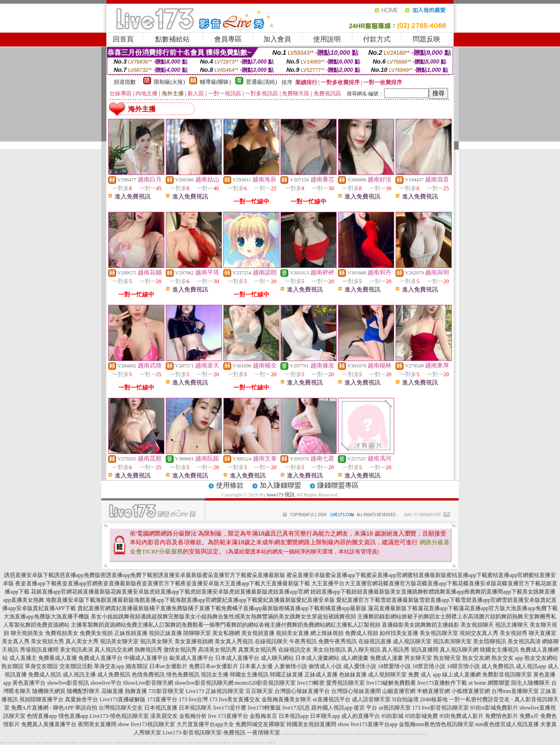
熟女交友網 (476, 658)
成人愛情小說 (360, 666)
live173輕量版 (264, 708)
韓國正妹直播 (286, 675)
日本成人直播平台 (237, 658)
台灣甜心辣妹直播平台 (302, 691)
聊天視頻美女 (27, 633)
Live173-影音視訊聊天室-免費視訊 (204, 733)
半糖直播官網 (433, 691)
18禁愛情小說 (394, 666)
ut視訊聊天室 (394, 708)
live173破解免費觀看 (391, 683)
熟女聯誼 (12, 666)
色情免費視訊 (148, 675)
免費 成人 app (424, 675)
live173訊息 (296, 708)
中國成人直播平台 (146, 658)
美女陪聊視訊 (490, 641)
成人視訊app (531, 666)
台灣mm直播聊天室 (515, 691)
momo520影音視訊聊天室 (265, 683)
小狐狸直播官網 (471, 691)
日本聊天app (325, 716)
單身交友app (109, 666)
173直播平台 (162, 699)
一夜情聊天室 (263, 733)
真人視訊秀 (396, 650)
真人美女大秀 (82, 641)
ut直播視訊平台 (331, 699)
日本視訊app (294, 716)
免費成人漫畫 (386, 658)
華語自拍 (86, 708)
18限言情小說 (463, 666)
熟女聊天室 (447, 658)
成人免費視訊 (498, 666)
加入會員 (277, 39)
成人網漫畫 (355, 658)
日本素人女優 (256, 666)
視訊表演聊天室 (452, 641)
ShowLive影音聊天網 (148, 683)
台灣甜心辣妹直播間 (356, 691)
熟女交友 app (507, 658)
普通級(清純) (262, 82)
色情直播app (42, 716)
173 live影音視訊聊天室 (440, 708)
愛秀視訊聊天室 (345, 683)
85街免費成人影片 (461, 716)
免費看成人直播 (58, 658)
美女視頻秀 (513, 633)
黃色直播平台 (29, 683)
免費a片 (529, 716)
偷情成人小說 (325, 666)
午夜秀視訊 (303, 641)
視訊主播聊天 (512, 625)
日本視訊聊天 (195, 708)
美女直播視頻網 (194, 641)
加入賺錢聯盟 (280, 485)
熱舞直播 (136, 691)
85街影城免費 (421, 716)
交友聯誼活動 (76, 666)
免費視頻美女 (62, 633)
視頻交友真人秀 (479, 633)
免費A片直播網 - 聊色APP (42, 708)
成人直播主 (23, 658)
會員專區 (228, 39)
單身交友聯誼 (41, 666)
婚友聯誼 (137, 666)
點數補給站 (172, 39)
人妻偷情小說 (291, 666)
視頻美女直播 (292, 633)
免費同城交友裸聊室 (260, 724)
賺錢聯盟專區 (338, 485)
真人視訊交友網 (114, 650)
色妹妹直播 (353, 675)
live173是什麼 (230, 708)
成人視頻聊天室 (387, 675)
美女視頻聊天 (477, 625)
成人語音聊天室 (371, 699)
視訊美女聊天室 (119, 641)
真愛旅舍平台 (82, 699)
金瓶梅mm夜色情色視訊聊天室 (436, 724)
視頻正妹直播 (165, 633)
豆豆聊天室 (259, 691)
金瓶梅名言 (263, 716)
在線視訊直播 (375, 641)
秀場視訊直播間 (39, 650)
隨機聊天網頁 (49, 691)
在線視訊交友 (295, 650)
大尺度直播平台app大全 (205, 724)
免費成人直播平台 (100, 658)
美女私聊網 (226, 633)
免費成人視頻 (362, 633)
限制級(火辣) (169, 82)
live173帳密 (311, 683)
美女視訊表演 (76, 650)
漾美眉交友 (164, 716)
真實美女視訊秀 (257, 650)
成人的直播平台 (361, 716)
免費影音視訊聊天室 (507, 675)
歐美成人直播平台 (192, 658)
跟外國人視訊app (332, 708)
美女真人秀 (16, 641)
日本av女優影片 (168, 666)
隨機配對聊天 (83, 691)
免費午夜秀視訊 (338, 641)
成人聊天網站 (277, 658)
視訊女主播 (215, 675)
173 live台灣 (193, 699)
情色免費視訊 (183, 675)
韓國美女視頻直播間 (311, 724)
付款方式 (377, 39)
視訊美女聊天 (157, 641)
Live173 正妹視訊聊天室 (215, 691)
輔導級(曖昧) (216, 82)
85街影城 (392, 716)
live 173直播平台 (228, 716)
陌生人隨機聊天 (531, 683)
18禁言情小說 (429, 666)
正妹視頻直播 (131, 633)
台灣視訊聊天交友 (121, 708)
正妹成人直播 (321, 675)
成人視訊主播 (79, 675)
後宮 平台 (365, 708)
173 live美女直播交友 (235, 699)
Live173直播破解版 (122, 699)
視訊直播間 (425, 650)
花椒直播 (112, 691)
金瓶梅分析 (193, 716)
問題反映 (426, 39)
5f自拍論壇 (405, 699)
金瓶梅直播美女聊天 (286, 699)
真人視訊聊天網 (459, 650)
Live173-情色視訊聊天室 (119, 716)
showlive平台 (106, 683)
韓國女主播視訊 (499, 650)
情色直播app (73, 716)
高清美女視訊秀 (217, 650)
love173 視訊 (281, 495)
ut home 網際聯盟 (489, 683)
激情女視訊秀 (180, 650)
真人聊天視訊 (364, 650)
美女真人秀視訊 (234, 641)
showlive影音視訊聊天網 (204, 683)
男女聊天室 (418, 658)
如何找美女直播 (399, 633)
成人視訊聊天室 (412, 641)
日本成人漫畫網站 (317, 658)
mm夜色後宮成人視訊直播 (507, 724)
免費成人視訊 (45, 675)
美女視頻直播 (258, 633)
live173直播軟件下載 (442, 683)
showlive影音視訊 (68, 683)
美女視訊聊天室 (439, 633)
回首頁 (123, 39)
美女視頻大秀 (47, 641)
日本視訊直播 (161, 708)
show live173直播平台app (367, 724)
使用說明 (327, 39)
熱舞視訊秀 (148, 650)
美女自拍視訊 (329, 650)
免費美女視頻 (96, 633)
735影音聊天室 (166, 691)
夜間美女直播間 (97, 724)
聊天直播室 (542, 633)
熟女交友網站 (541, 658)
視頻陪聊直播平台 (41, 699)
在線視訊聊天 (271, 641)
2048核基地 (434, 699)
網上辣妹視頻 (327, 633)
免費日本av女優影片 (213, 666)
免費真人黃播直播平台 (49, 724)
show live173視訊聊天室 (146, 724)
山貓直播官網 (399, 691)
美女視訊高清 (524, 641)
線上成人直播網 (461, 675)
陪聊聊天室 (197, 633)
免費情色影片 (502, 716)
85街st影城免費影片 (494, 708)
